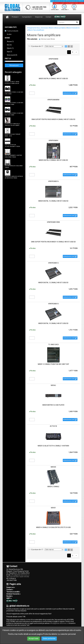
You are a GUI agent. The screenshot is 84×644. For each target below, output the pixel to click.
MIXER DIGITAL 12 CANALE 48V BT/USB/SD (53, 283)
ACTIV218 (53, 426)
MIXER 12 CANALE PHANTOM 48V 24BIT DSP (53, 364)
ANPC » (9, 598)
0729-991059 (14, 577)
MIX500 (53, 467)
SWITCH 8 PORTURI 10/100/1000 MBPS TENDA (12, 146)
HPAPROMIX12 (53, 263)
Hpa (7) (10, 52)
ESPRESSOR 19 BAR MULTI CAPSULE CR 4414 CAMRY (12, 125)
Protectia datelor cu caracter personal (59, 634)
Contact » (10, 590)
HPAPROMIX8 (53, 59)
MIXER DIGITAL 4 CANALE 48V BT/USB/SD (53, 160)
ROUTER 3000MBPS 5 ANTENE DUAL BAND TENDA (13, 156)
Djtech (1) (10, 48)
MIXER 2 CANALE (53, 487)
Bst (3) (9, 45)
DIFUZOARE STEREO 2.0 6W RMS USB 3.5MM (14, 93)
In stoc (9, 34)
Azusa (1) (10, 41)
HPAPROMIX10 (53, 304)
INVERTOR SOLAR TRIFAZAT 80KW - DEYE (13, 135)
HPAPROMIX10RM (53, 222)
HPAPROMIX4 (53, 141)
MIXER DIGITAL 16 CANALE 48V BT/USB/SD (53, 201)
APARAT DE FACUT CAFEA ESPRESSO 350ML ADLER (12, 83)
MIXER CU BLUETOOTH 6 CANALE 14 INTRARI (53, 446)
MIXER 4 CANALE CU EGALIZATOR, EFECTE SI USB (53, 527)
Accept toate (34, 638)
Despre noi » (11, 587)
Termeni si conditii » (13, 592)
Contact (48, 17)
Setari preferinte (49, 638)
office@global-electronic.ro (20, 575)
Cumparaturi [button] (27, 17)
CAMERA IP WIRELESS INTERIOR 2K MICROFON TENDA (14, 177)
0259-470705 (24, 577)
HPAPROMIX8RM (53, 100)
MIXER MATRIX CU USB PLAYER (53, 405)
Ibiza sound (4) (12, 55)
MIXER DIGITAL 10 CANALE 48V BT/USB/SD (53, 323)
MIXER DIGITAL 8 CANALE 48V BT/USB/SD (53, 79)
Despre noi (39, 17)
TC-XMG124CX (53, 345)
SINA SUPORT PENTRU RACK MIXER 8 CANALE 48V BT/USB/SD (53, 119)
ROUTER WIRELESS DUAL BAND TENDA (14, 167)
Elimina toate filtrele (48, 39)
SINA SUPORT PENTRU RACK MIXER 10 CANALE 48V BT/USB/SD (53, 242)
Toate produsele (13, 31)
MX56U (53, 385)
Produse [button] (15, 17)
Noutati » (10, 596)
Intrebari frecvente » (13, 594)
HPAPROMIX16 (53, 181)
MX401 (53, 508)
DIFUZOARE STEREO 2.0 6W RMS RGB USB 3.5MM (14, 104)
